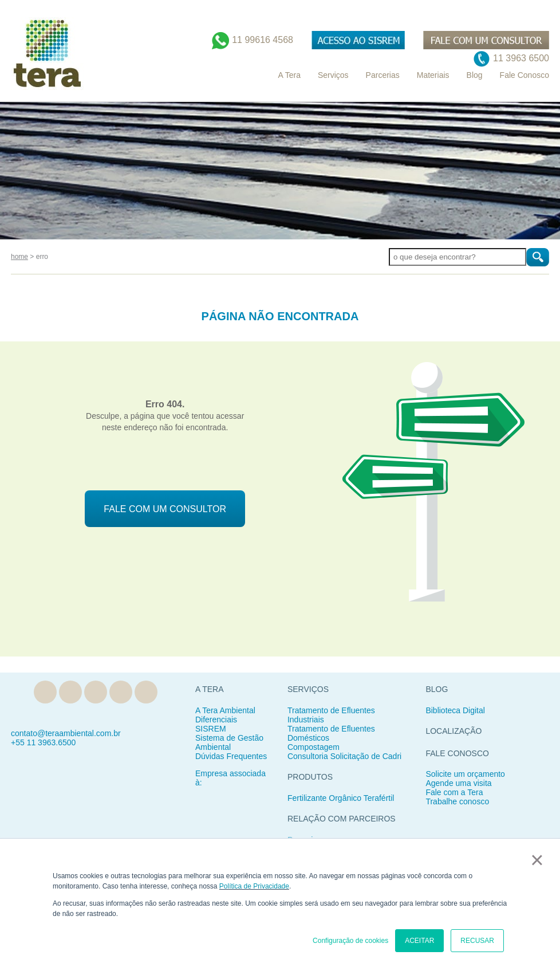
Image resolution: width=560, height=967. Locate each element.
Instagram (121, 692)
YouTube (146, 692)
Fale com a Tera (454, 792)
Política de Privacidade (254, 886)
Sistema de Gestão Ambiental (229, 742)
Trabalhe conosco (457, 801)
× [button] (537, 860)
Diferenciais (216, 720)
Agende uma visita (458, 783)
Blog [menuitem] (475, 75)
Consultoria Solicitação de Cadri (344, 756)
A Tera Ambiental (225, 710)
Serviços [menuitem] (333, 75)
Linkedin (70, 692)
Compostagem (313, 747)
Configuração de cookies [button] (350, 941)
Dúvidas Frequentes (231, 756)
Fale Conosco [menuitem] (524, 75)
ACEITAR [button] (419, 941)
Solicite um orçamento (465, 774)
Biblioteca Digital (455, 710)
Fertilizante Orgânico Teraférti (340, 798)
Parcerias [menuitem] (383, 75)
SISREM (211, 729)
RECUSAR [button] (477, 941)
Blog (45, 692)
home (19, 257)
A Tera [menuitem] (289, 75)
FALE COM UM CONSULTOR (165, 509)
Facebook (96, 692)
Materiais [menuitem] (433, 75)
